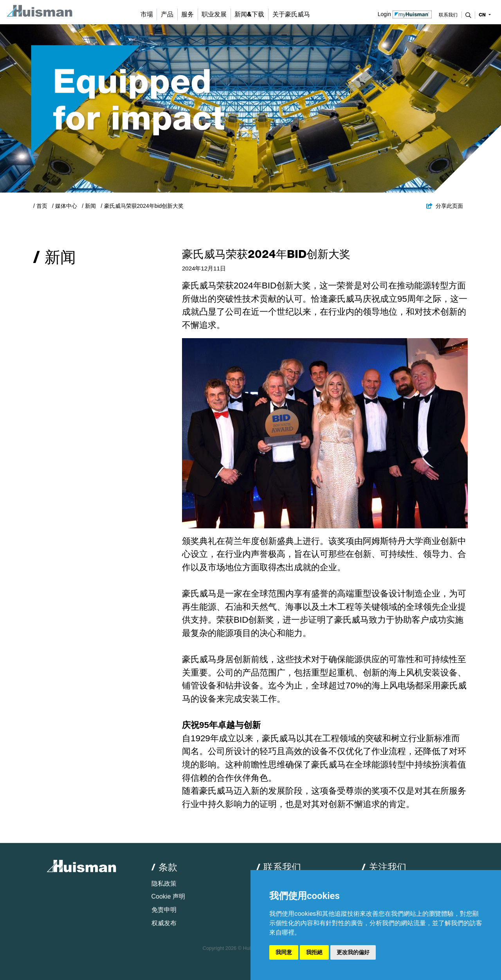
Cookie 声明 (168, 896)
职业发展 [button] (214, 14)
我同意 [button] (284, 952)
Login (405, 14)
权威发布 (164, 923)
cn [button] (483, 15)
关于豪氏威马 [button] (291, 14)
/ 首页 (40, 206)
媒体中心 (66, 206)
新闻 (90, 206)
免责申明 (164, 910)
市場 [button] (147, 14)
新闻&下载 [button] (249, 14)
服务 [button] (187, 14)
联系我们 (448, 15)
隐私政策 (164, 884)
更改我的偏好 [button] (353, 952)
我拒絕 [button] (314, 952)
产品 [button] (167, 14)
